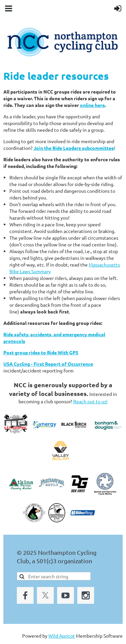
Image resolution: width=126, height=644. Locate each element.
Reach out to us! (90, 401)
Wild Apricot (62, 636)
